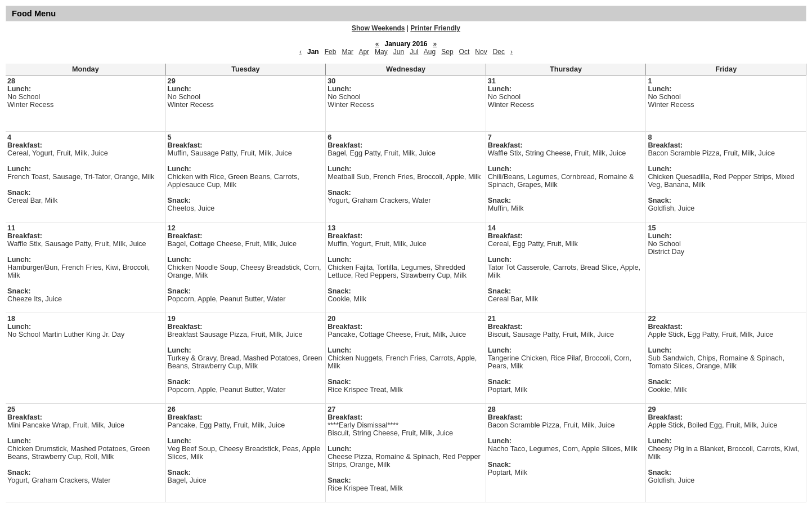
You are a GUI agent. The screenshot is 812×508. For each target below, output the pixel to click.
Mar (347, 52)
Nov (481, 52)
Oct (465, 52)
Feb (331, 52)
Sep (447, 52)
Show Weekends (378, 28)
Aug (430, 52)
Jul (414, 52)
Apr (364, 52)
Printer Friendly (435, 28)
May (381, 52)
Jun (399, 52)
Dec (499, 52)
